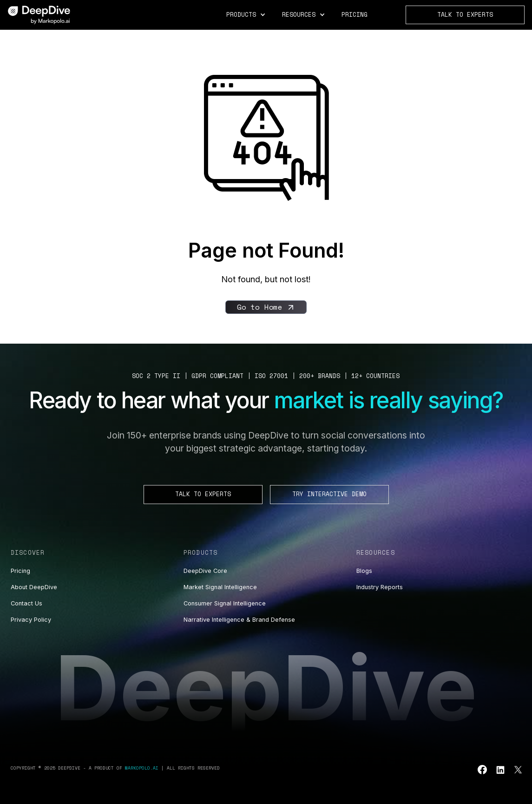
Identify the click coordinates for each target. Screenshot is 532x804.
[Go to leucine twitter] (518, 770)
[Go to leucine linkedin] (500, 770)
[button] (246, 15)
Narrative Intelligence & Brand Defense (239, 620)
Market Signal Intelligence (220, 587)
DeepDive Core (205, 571)
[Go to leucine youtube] (482, 770)
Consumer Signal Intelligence (225, 603)
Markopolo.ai (142, 768)
